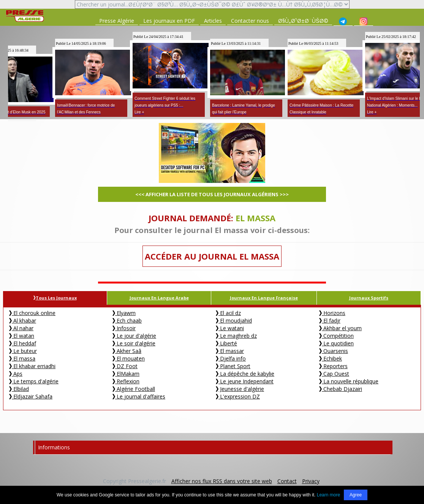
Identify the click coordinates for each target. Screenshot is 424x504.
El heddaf (23, 343)
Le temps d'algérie (34, 381)
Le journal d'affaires (139, 396)
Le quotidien (336, 343)
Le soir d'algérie (134, 343)
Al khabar (23, 321)
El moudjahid (234, 321)
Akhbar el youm (340, 328)
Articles (213, 21)
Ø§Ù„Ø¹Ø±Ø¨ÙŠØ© (303, 21)
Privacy (311, 481)
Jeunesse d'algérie (240, 389)
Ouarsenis (334, 351)
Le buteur (23, 351)
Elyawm (124, 313)
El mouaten (129, 358)
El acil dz (228, 313)
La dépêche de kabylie (245, 374)
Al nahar (21, 328)
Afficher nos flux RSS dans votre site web (222, 481)
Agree (356, 495)
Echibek (331, 358)
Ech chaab (127, 321)
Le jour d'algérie (134, 336)
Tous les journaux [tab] (55, 298)
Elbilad (19, 389)
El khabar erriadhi (32, 366)
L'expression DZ (238, 396)
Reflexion (126, 381)
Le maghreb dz (236, 336)
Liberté (226, 343)
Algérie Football (134, 389)
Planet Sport (233, 366)
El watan (22, 336)
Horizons (332, 313)
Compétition (336, 336)
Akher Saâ (127, 351)
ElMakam (126, 374)
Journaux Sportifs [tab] (369, 298)
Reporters (333, 366)
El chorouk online (32, 313)
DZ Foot (125, 366)
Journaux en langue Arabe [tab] (159, 298)
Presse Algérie (117, 21)
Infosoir (124, 328)
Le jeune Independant (245, 381)
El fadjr (330, 321)
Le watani (230, 328)
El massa (22, 358)
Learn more (328, 495)
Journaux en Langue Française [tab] (264, 298)
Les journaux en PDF (169, 21)
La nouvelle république (349, 381)
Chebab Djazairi (341, 389)
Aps (16, 374)
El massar (230, 351)
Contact (287, 481)
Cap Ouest (334, 374)
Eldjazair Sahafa (31, 396)
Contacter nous (250, 21)
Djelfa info (231, 358)
